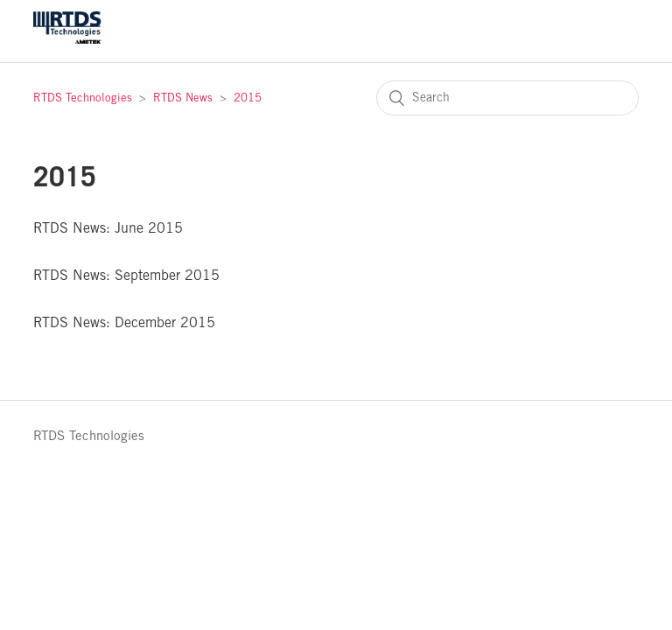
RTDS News (183, 98)
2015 (248, 98)
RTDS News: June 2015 (108, 229)
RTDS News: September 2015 (126, 276)
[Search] (507, 98)
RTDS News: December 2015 (124, 323)
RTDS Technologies (83, 98)
